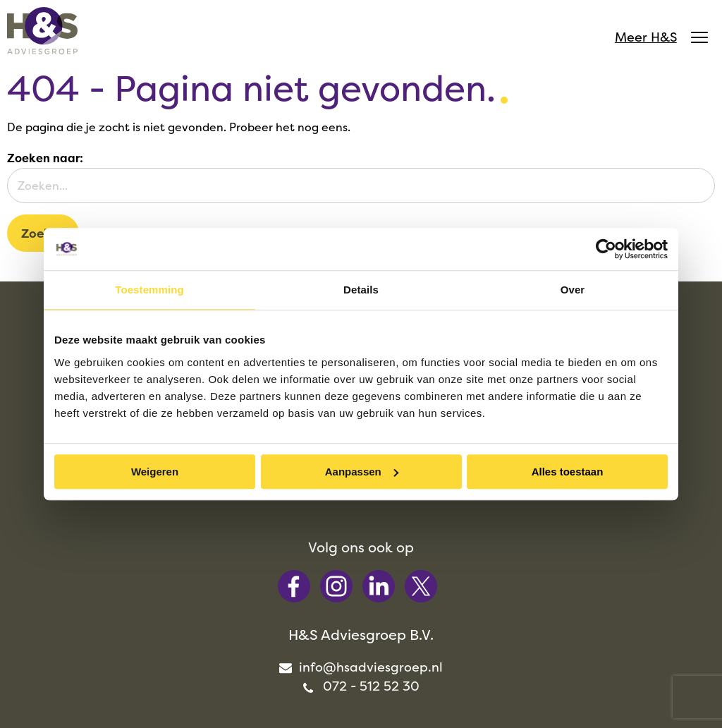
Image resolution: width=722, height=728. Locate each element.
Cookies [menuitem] (563, 692)
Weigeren (155, 472)
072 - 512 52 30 (482, 600)
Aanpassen (362, 472)
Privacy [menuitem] (498, 692)
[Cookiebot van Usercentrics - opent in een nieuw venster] (606, 249)
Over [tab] (573, 290)
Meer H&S (658, 38)
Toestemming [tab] (149, 290)
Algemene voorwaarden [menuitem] (379, 692)
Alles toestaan (568, 472)
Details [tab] (361, 290)
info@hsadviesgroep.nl (481, 581)
